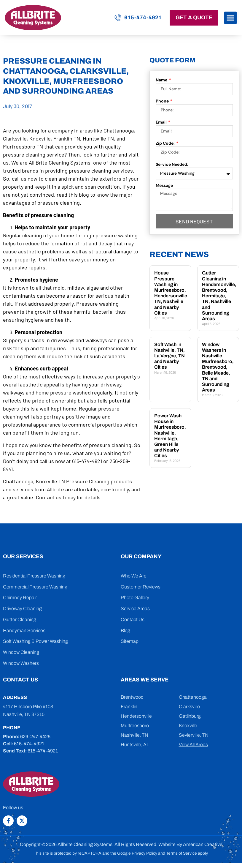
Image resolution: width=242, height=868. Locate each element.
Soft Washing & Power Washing (35, 641)
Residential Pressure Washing (34, 576)
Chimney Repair (20, 598)
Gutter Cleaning (20, 620)
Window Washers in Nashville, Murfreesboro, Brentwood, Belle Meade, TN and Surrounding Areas (218, 367)
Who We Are (134, 576)
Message (164, 185)
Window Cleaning (21, 652)
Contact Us (133, 620)
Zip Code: (166, 143)
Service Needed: (172, 164)
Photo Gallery (135, 598)
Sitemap (130, 641)
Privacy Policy (144, 853)
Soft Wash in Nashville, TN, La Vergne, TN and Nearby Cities (169, 356)
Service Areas (135, 609)
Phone (163, 101)
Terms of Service (181, 853)
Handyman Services (24, 631)
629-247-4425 (35, 737)
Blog (125, 631)
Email (162, 122)
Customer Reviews (141, 587)
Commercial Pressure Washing (35, 587)
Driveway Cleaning (22, 609)
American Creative (203, 844)
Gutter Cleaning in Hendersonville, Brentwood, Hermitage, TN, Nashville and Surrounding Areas (219, 296)
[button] (230, 18)
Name (162, 80)
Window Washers (21, 663)
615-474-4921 (143, 18)
